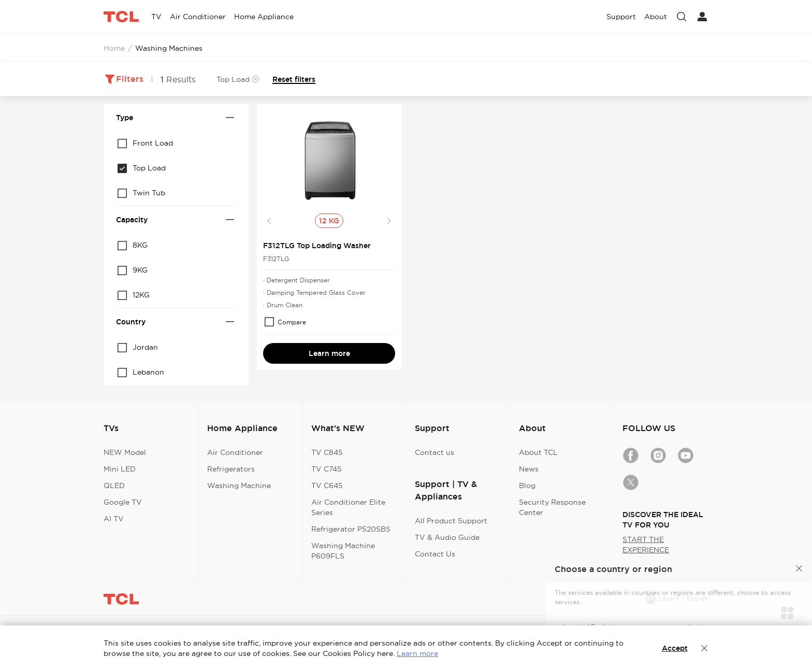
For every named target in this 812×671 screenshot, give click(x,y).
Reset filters (294, 79)
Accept (675, 648)
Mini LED (120, 469)
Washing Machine (239, 486)
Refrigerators (231, 469)
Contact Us (435, 554)
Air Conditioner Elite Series (348, 507)
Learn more (329, 353)
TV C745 (327, 469)
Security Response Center (552, 507)
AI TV (114, 519)
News (529, 469)
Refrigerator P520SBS (351, 529)
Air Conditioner (235, 452)
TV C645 (327, 486)
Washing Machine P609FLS (343, 551)
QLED (114, 486)
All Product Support (451, 521)
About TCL (538, 452)
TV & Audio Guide (447, 537)
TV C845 (327, 452)
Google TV (123, 502)
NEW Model (125, 452)
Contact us (434, 452)
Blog (527, 486)
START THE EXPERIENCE (646, 545)
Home (114, 48)
